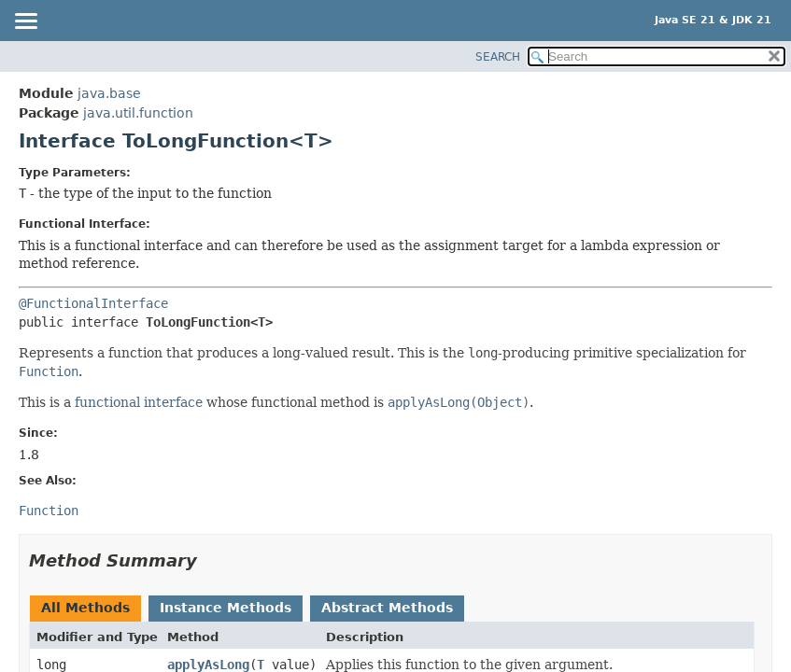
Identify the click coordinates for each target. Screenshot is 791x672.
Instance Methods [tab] (226, 608)
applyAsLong (208, 665)
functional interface (139, 402)
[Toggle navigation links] (25, 22)
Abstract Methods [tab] (387, 608)
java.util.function (138, 113)
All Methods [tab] (85, 608)
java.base (109, 93)
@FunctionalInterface (93, 303)
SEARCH (498, 57)
